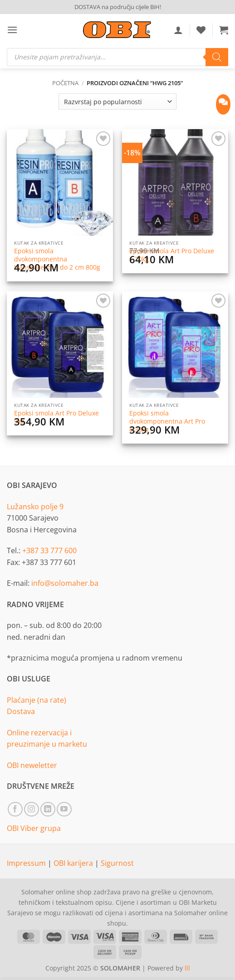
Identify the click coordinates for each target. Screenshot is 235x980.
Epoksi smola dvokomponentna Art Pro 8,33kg (167, 421)
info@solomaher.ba (65, 583)
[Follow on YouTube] (64, 809)
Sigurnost (117, 863)
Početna (65, 83)
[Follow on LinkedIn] (48, 809)
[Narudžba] (117, 101)
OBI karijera (74, 863)
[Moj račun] (178, 30)
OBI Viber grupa (34, 828)
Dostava (21, 711)
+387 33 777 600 (49, 550)
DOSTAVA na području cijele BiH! (118, 7)
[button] (12, 30)
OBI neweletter (32, 765)
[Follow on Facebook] (15, 809)
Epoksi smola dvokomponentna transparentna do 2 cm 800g (57, 259)
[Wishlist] (201, 30)
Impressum (27, 863)
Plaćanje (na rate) (37, 700)
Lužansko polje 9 (35, 507)
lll (187, 968)
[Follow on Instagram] (32, 809)
